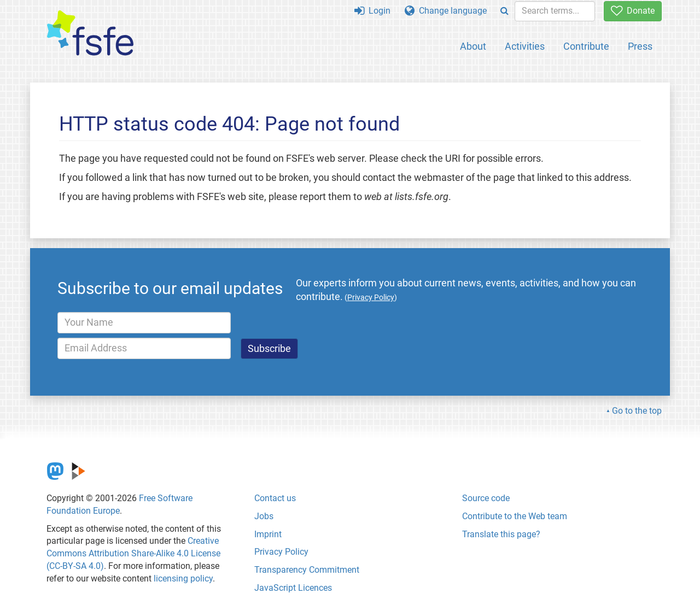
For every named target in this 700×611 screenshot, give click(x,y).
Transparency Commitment (307, 570)
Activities (525, 46)
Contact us (275, 498)
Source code (486, 498)
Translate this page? (501, 534)
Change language (446, 11)
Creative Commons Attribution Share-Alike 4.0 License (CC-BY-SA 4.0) (133, 553)
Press (640, 46)
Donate (633, 11)
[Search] (504, 11)
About (473, 46)
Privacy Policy (281, 552)
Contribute (586, 46)
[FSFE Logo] (90, 34)
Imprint (268, 534)
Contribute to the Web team (515, 516)
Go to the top (637, 411)
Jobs (264, 516)
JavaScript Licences (293, 588)
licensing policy (183, 578)
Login (372, 11)
